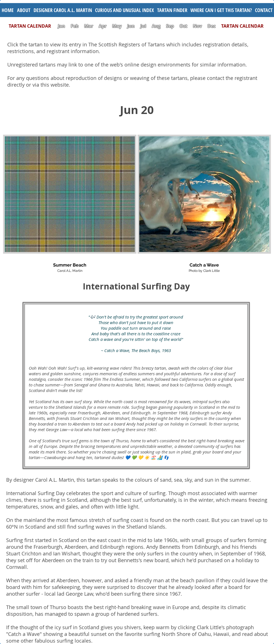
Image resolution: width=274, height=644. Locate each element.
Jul (144, 26)
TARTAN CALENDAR (33, 26)
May (117, 26)
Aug (156, 26)
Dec (212, 26)
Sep (170, 26)
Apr (103, 26)
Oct (184, 26)
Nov (197, 26)
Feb (75, 26)
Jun (131, 26)
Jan (62, 26)
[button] (124, 10)
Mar (89, 26)
